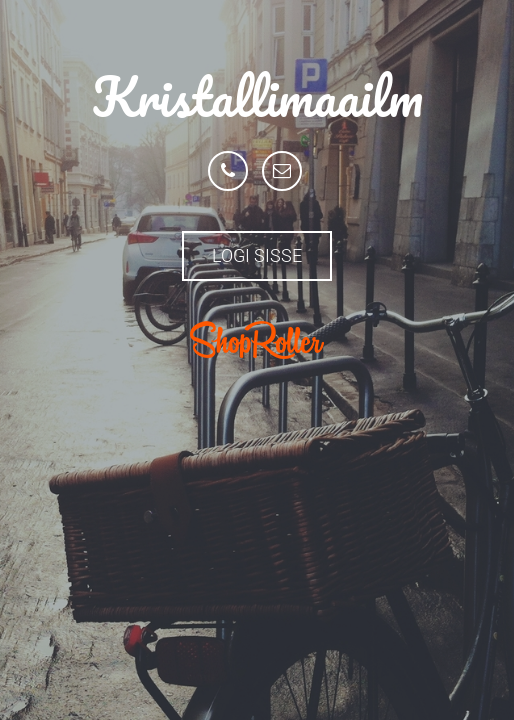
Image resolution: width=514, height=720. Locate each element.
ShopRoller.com (257, 340)
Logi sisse (257, 255)
